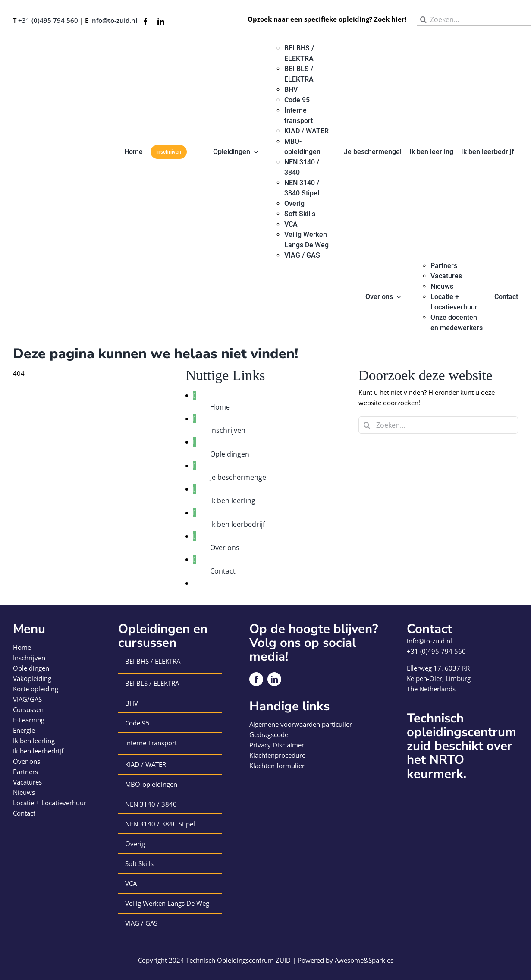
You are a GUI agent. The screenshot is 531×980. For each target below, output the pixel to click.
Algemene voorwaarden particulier (301, 724)
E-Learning (29, 720)
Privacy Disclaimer (277, 745)
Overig (135, 844)
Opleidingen (230, 454)
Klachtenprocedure (277, 755)
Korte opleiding (36, 689)
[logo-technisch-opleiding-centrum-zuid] (44, 46)
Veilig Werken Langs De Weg (167, 903)
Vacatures (27, 782)
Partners (25, 772)
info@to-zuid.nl (114, 20)
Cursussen (28, 709)
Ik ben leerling (233, 501)
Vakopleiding (32, 678)
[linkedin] (161, 22)
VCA (131, 883)
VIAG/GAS (27, 699)
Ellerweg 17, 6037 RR (438, 668)
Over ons (225, 548)
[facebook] (145, 22)
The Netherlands (431, 689)
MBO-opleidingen (151, 784)
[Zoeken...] (438, 425)
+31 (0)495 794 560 (48, 20)
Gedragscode (269, 734)
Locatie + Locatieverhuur (50, 803)
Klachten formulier (277, 766)
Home (220, 407)
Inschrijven (228, 430)
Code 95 (137, 723)
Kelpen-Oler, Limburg (439, 678)
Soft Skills (139, 863)
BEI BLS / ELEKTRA (152, 683)
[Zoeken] (423, 19)
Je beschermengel (239, 477)
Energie (24, 730)
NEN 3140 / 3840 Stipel (160, 824)
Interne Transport (151, 743)
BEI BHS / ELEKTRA (153, 661)
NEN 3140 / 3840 (151, 804)
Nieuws (24, 792)
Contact (223, 571)
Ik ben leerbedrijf (237, 524)
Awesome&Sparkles (364, 960)
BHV (132, 703)
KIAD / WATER (146, 764)
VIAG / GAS (141, 923)
